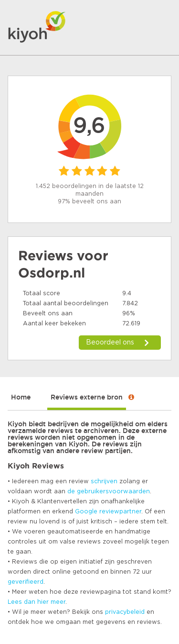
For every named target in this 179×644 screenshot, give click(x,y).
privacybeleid (125, 612)
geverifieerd (26, 582)
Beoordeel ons (110, 343)
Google (86, 511)
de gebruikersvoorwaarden (109, 491)
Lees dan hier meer (37, 602)
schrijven (104, 481)
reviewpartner (120, 511)
